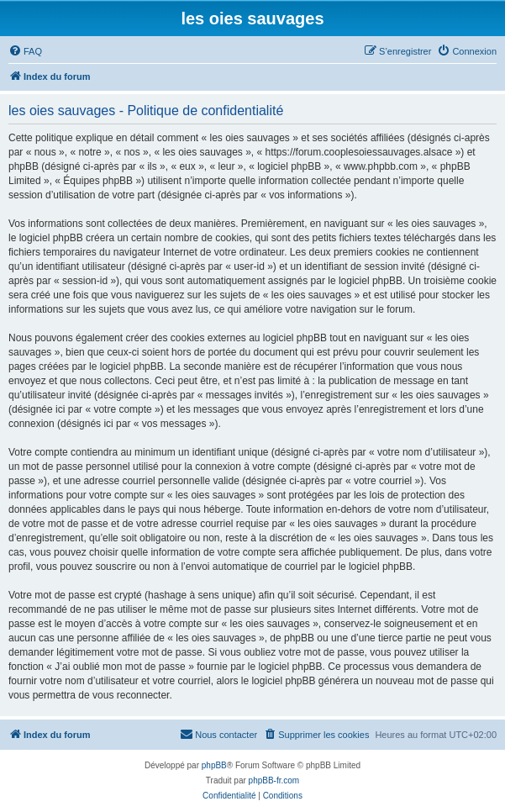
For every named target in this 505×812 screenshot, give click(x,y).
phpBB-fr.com (274, 780)
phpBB (214, 765)
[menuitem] (25, 51)
